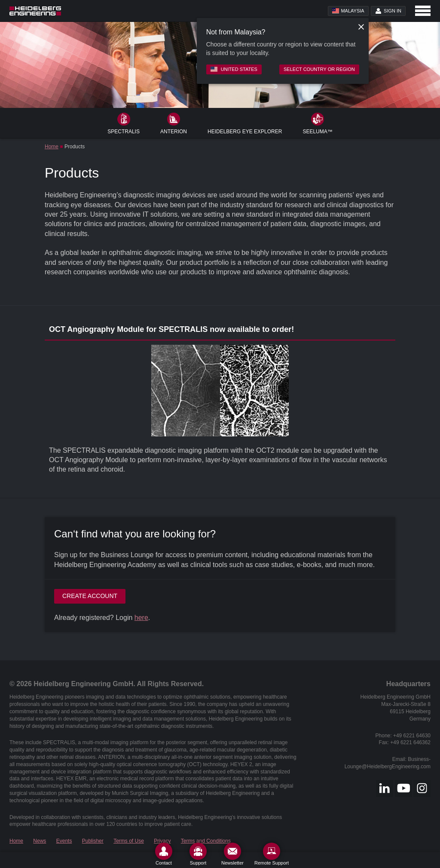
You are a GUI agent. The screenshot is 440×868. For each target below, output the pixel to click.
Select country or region (319, 69)
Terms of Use (129, 841)
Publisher (93, 841)
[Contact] (164, 854)
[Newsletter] (232, 854)
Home (52, 147)
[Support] (198, 854)
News (40, 841)
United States (234, 69)
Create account (90, 596)
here (141, 618)
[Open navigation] (423, 11)
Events (64, 841)
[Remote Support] (272, 854)
